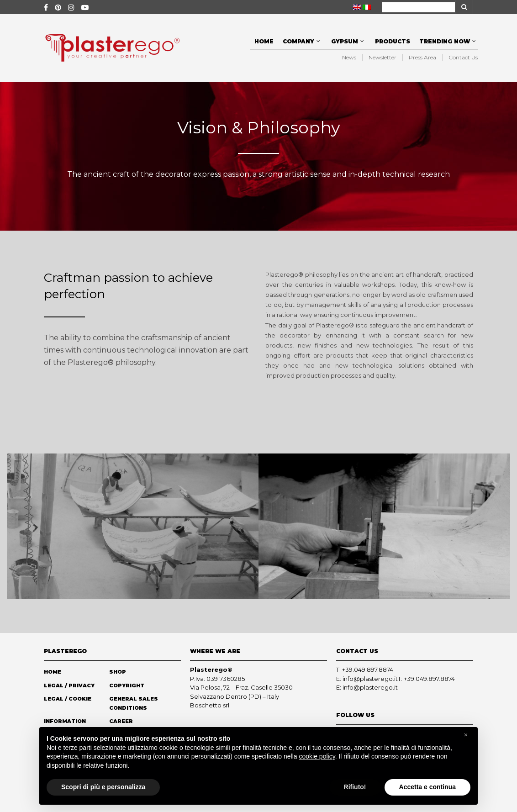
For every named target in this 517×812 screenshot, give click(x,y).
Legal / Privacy (69, 685)
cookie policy (317, 756)
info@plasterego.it (370, 679)
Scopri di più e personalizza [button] (103, 787)
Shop (118, 672)
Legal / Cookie (68, 699)
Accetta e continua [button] (427, 787)
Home (264, 41)
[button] (466, 735)
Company (298, 41)
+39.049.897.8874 (368, 670)
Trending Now (445, 41)
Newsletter (382, 57)
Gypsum (345, 41)
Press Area (422, 57)
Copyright (127, 685)
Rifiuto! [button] (355, 787)
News (349, 57)
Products (393, 41)
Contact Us (463, 57)
